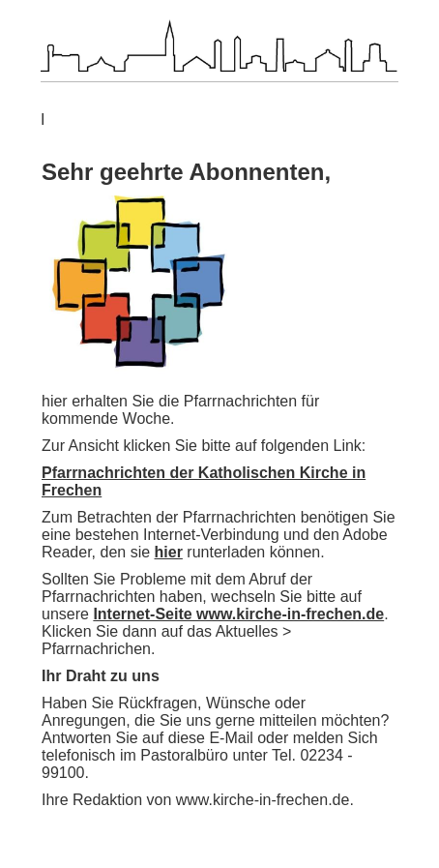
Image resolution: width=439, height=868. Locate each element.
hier (169, 552)
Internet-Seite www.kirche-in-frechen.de (238, 614)
